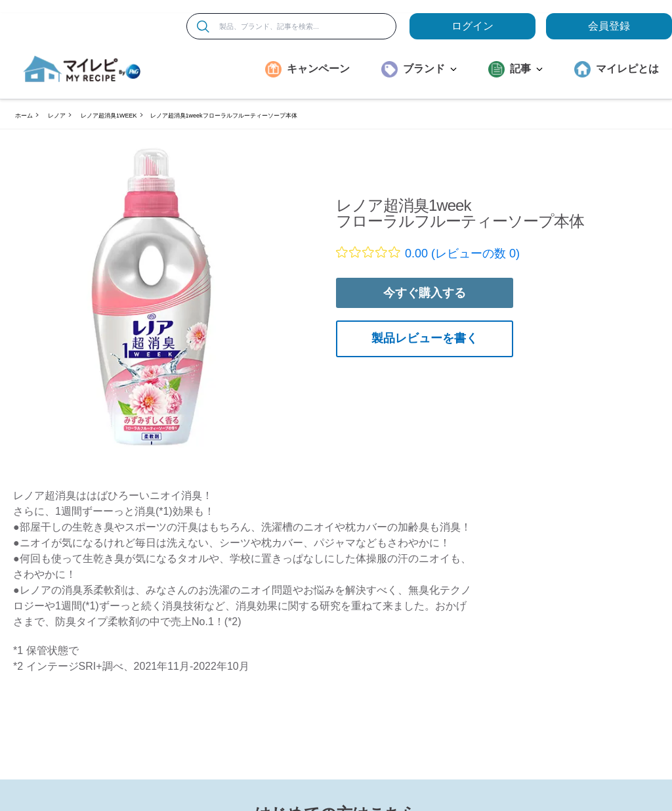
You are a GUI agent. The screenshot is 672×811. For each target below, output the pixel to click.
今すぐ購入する (425, 293)
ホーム (24, 116)
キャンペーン (318, 69)
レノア (57, 116)
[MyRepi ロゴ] (82, 69)
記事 (526, 69)
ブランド (430, 69)
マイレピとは (627, 69)
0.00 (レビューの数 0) (462, 253)
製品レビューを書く (425, 338)
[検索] (203, 27)
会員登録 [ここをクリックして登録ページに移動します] (609, 26)
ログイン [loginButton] (472, 26)
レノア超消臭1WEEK (109, 116)
